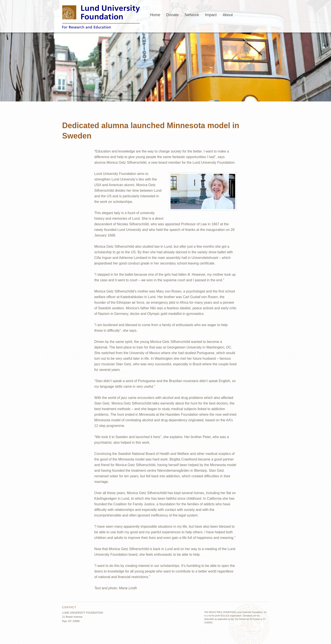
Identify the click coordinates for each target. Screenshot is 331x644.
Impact (211, 15)
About (228, 15)
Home (155, 15)
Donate (172, 15)
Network (192, 15)
